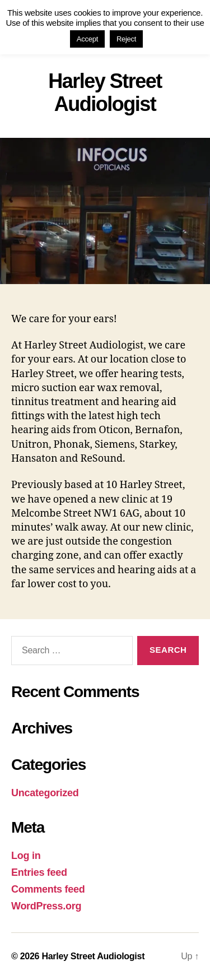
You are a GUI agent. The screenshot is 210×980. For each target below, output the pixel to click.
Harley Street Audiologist (93, 956)
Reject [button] (126, 39)
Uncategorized (45, 793)
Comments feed (48, 889)
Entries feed (39, 872)
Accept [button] (87, 39)
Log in (26, 856)
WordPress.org (46, 906)
